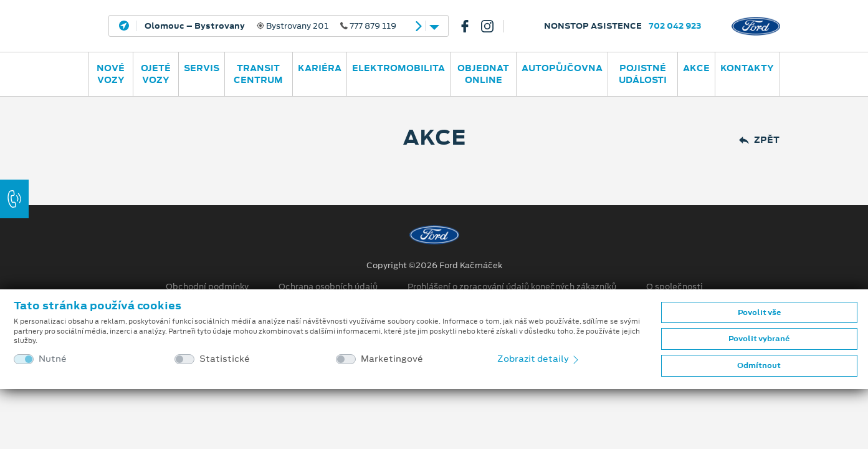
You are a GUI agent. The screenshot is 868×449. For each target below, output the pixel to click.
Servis (202, 68)
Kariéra (320, 68)
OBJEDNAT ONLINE (483, 74)
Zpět (759, 140)
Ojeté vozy (156, 74)
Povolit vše (759, 312)
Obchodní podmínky (207, 287)
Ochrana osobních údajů (328, 287)
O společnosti (675, 287)
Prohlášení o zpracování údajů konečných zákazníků (512, 287)
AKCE (696, 68)
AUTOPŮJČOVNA (562, 68)
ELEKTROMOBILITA (398, 68)
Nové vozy (111, 74)
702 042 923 (675, 26)
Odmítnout (759, 365)
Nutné (53, 359)
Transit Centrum (258, 74)
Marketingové (392, 359)
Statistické (225, 359)
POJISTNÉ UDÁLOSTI (643, 74)
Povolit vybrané (759, 339)
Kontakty (747, 68)
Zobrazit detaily (539, 359)
